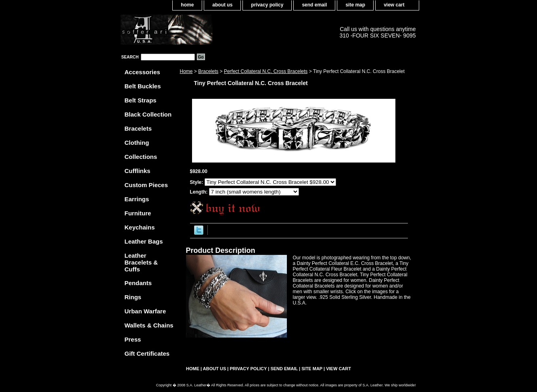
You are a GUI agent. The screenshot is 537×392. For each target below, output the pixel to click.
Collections (141, 157)
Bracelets (208, 71)
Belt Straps (141, 100)
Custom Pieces (146, 185)
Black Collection (148, 114)
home (187, 5)
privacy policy (267, 5)
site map (355, 5)
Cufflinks (138, 171)
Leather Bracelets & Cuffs (141, 262)
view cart (394, 5)
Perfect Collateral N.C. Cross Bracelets (266, 71)
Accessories (142, 72)
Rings (133, 297)
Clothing (137, 143)
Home (186, 71)
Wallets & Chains (149, 325)
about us (222, 5)
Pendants (138, 283)
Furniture (138, 213)
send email (314, 5)
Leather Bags (144, 241)
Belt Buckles (143, 86)
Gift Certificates (147, 353)
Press (133, 339)
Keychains (140, 227)
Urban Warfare (145, 311)
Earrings (137, 199)
